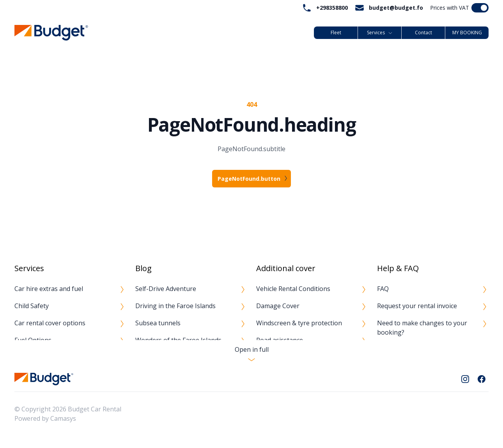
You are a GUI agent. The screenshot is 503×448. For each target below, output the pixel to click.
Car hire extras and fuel (49, 289)
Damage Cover (278, 306)
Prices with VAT (450, 8)
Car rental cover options (50, 323)
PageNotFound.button (249, 179)
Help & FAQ (398, 268)
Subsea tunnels (158, 323)
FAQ (383, 289)
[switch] (480, 8)
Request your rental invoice (417, 306)
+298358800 (332, 8)
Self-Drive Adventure (166, 289)
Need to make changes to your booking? (422, 328)
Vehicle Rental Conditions (293, 289)
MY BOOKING (467, 33)
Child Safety (32, 306)
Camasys (63, 418)
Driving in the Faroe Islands (175, 306)
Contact (423, 33)
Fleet (336, 33)
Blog (143, 268)
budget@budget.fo (396, 8)
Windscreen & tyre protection (299, 323)
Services (380, 33)
